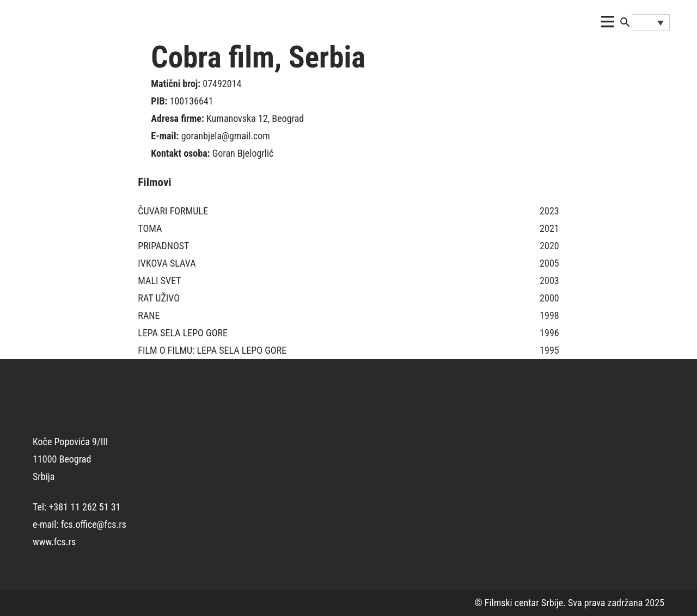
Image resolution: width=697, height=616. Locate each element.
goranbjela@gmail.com (226, 136)
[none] (651, 22)
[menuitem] (651, 22)
